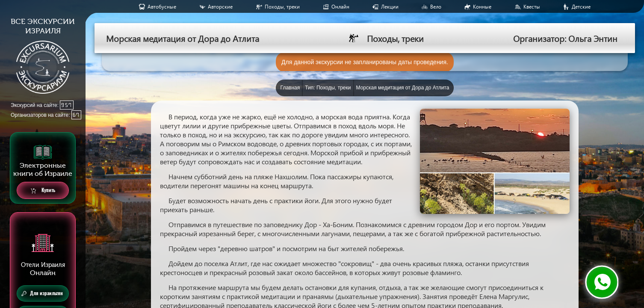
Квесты (532, 7)
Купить (43, 191)
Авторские (220, 7)
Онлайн (340, 7)
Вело (436, 7)
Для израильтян (42, 293)
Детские (581, 7)
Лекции (390, 7)
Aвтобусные (162, 7)
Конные (482, 7)
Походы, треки (282, 7)
